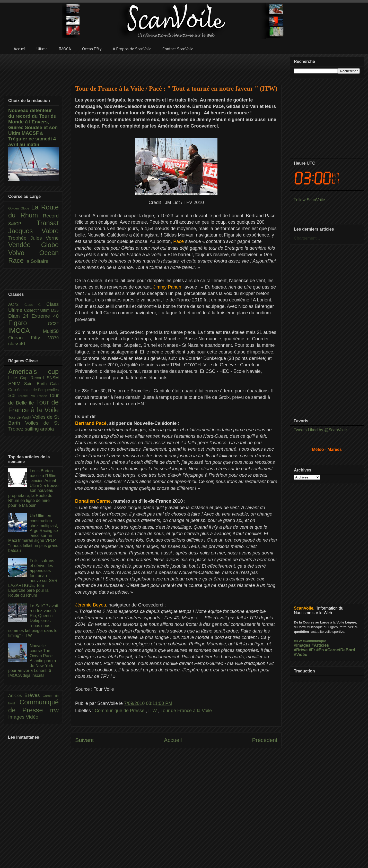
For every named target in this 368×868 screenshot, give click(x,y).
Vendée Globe (33, 245)
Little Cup (19, 378)
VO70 (53, 338)
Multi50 (51, 331)
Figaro (28, 323)
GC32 (53, 324)
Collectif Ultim (37, 310)
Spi (13, 395)
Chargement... (307, 238)
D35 (55, 310)
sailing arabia (39, 429)
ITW (153, 711)
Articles (16, 696)
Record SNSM (45, 378)
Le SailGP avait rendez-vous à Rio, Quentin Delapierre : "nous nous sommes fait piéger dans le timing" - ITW (33, 621)
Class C (35, 305)
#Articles (320, 645)
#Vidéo (301, 655)
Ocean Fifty (28, 338)
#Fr (312, 650)
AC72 (16, 304)
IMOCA (25, 331)
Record (51, 216)
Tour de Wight (20, 417)
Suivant (84, 740)
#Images (302, 645)
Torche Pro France (33, 396)
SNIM (16, 384)
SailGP (22, 224)
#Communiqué (314, 641)
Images (17, 717)
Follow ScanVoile (309, 200)
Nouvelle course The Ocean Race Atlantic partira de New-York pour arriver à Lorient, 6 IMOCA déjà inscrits (32, 661)
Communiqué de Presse (120, 711)
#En (320, 650)
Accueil (173, 740)
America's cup (33, 372)
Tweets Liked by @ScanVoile (320, 430)
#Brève (301, 650)
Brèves (34, 695)
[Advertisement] (176, 66)
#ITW (298, 641)
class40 (17, 344)
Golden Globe (20, 208)
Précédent (265, 740)
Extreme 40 (45, 316)
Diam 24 (20, 316)
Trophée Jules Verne (33, 238)
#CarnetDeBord (340, 650)
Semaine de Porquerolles (38, 390)
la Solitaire (37, 261)
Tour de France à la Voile (186, 711)
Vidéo (32, 717)
